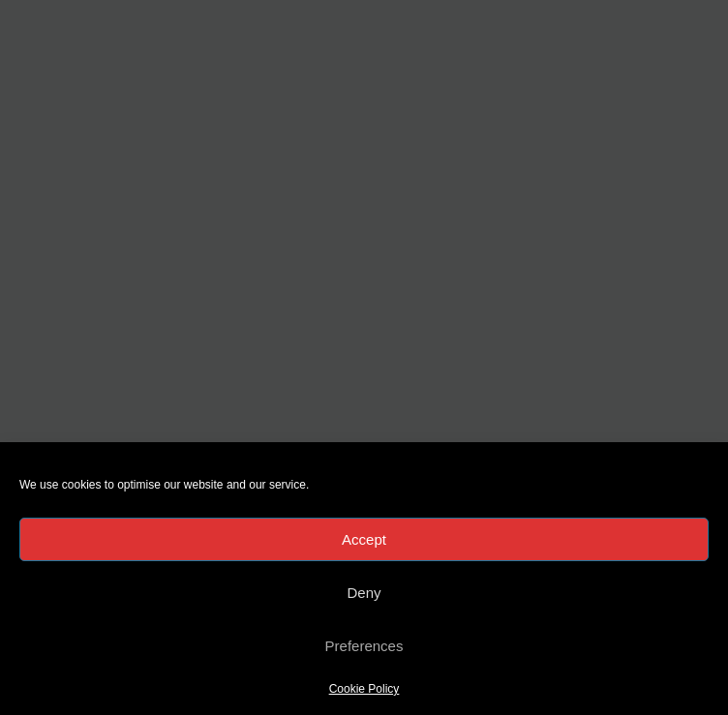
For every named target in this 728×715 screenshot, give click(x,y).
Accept (364, 539)
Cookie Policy (364, 689)
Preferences (364, 646)
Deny (364, 593)
